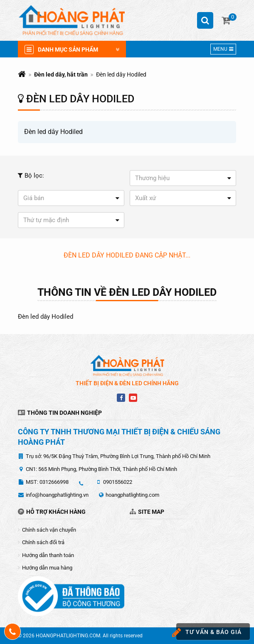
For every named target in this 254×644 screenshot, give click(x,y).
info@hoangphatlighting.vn (57, 495)
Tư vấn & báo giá (209, 633)
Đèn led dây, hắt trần (61, 74)
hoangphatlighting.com (132, 495)
